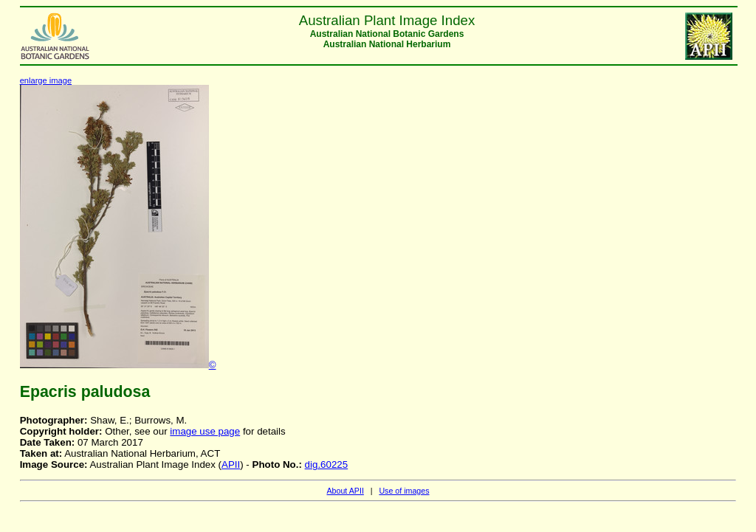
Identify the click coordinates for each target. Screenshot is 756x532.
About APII (345, 491)
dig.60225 (327, 464)
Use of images (404, 491)
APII (231, 464)
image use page (205, 431)
